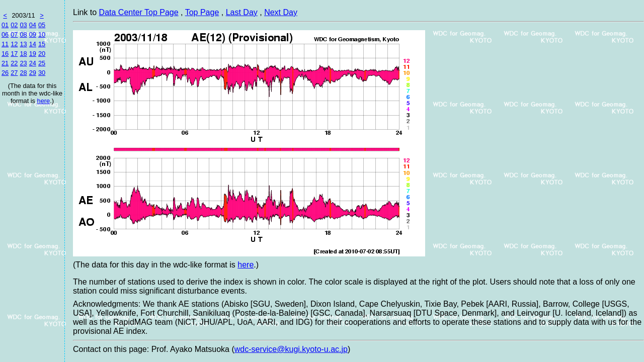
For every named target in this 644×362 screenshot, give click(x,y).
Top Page (202, 12)
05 (42, 25)
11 (5, 44)
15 (42, 44)
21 (5, 63)
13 (23, 44)
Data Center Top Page (139, 12)
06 (5, 34)
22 (14, 63)
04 (33, 25)
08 (23, 34)
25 (42, 63)
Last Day (242, 12)
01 (5, 25)
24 (33, 63)
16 (5, 54)
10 (42, 34)
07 (14, 34)
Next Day (281, 12)
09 (33, 34)
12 (14, 44)
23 (23, 63)
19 (33, 54)
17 (14, 54)
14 (33, 44)
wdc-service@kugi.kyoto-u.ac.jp (291, 349)
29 (33, 73)
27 (14, 73)
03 (23, 25)
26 (5, 73)
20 (42, 54)
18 (23, 54)
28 (23, 73)
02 (14, 25)
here (44, 101)
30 (42, 73)
